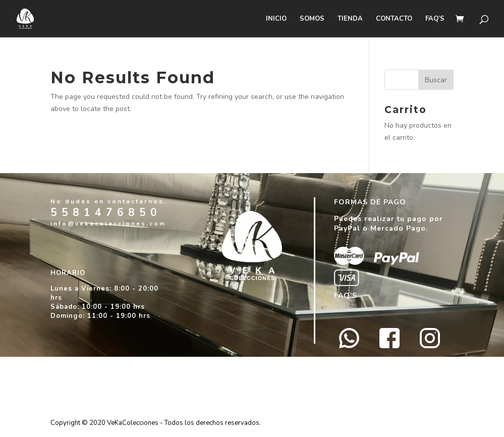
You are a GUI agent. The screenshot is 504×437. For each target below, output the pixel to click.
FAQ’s (435, 19)
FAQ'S (346, 295)
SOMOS (312, 19)
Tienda (350, 19)
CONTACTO (394, 19)
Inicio (276, 19)
